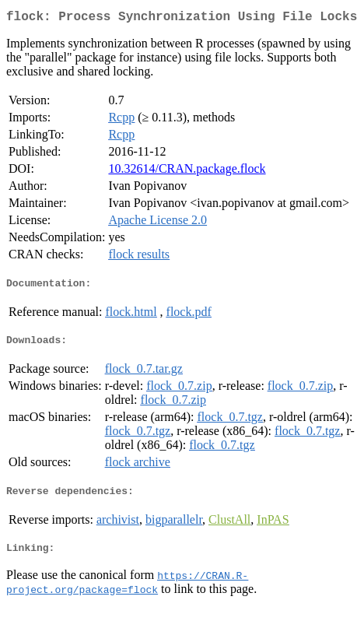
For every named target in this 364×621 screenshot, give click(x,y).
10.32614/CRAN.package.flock (187, 172)
